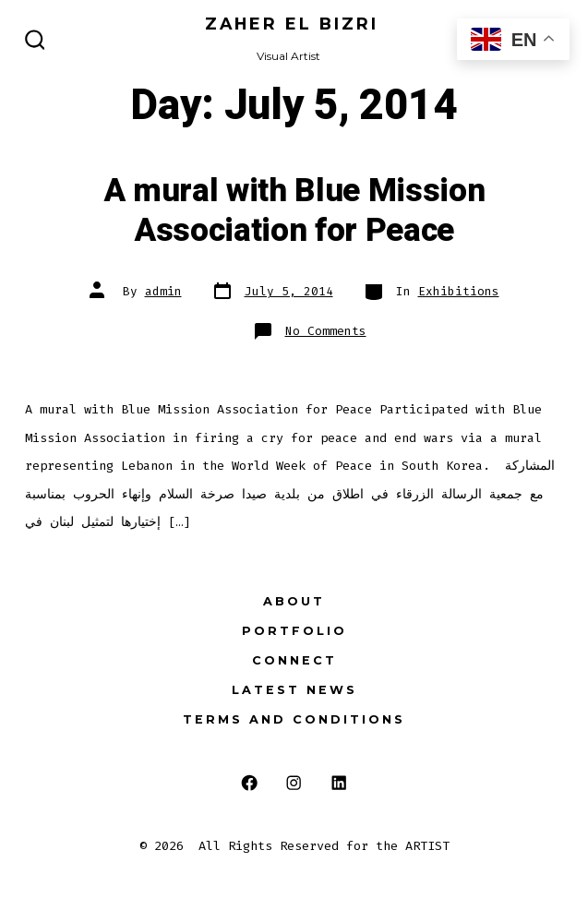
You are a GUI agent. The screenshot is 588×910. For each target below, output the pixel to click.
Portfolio (294, 631)
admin (163, 291)
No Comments (326, 331)
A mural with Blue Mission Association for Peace (294, 210)
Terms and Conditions (294, 719)
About (294, 601)
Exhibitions (459, 291)
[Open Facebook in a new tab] (249, 783)
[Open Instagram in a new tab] (294, 783)
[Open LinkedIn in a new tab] (339, 783)
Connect (294, 660)
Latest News (294, 690)
